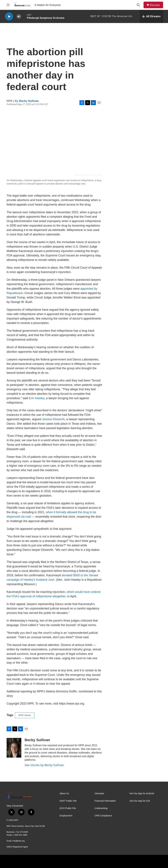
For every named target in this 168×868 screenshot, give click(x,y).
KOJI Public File (68, 808)
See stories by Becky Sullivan (44, 765)
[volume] (19, 17)
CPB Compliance (103, 816)
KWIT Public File (68, 801)
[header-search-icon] (138, 5)
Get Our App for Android (142, 794)
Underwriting (101, 808)
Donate (155, 5)
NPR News (25, 715)
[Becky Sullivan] (14, 748)
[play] (9, 17)
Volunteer (99, 794)
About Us (64, 794)
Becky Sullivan (29, 101)
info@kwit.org (19, 841)
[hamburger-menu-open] (8, 5)
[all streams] (151, 16)
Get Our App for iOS (140, 801)
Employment (66, 816)
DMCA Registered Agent (17, 847)
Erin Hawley (37, 398)
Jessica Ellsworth (53, 419)
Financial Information (105, 801)
